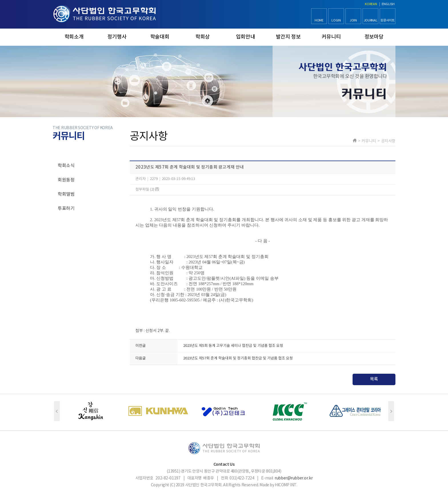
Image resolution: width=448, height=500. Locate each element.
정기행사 (117, 37)
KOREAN (371, 4)
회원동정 (66, 180)
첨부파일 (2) (147, 190)
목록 (374, 379)
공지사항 (66, 151)
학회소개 (74, 37)
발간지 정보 (288, 37)
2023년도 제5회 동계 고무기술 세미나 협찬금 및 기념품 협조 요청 (233, 346)
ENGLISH (388, 4)
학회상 (203, 37)
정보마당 (374, 37)
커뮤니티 (331, 37)
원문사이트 (387, 20)
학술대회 (160, 37)
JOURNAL (371, 20)
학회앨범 (66, 194)
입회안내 (246, 37)
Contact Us (224, 464)
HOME (319, 20)
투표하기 (66, 209)
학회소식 (66, 166)
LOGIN (336, 20)
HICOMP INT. (286, 485)
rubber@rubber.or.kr (294, 478)
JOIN (353, 20)
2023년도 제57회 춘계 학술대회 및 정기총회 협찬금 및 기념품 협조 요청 (238, 358)
